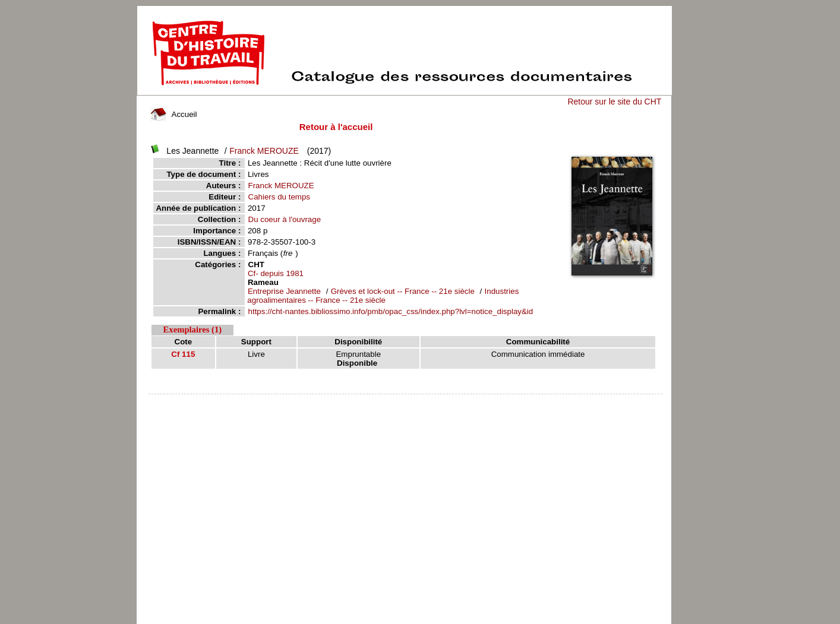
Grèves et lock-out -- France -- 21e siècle (404, 291)
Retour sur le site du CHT (614, 102)
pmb (406, 402)
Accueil (173, 114)
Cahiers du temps (279, 197)
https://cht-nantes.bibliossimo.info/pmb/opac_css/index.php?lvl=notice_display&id (391, 311)
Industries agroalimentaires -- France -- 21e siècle (383, 296)
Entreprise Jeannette (284, 291)
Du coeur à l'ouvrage (285, 219)
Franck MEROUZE (264, 151)
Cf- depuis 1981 (276, 273)
